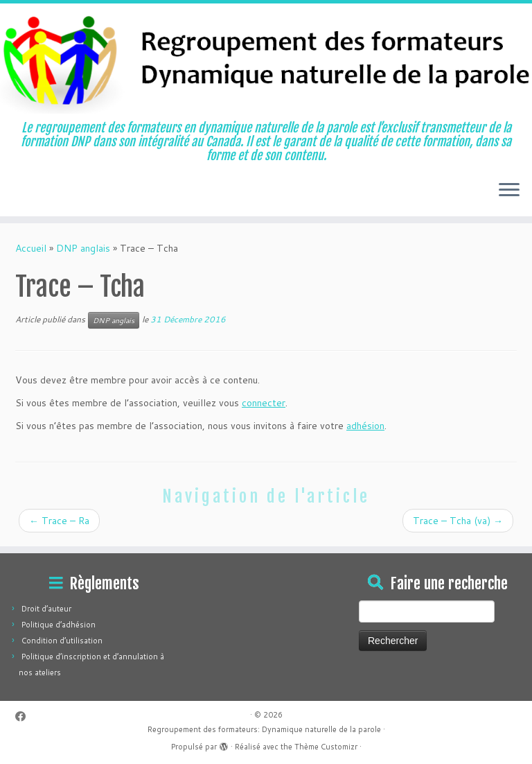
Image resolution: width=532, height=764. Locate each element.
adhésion (365, 426)
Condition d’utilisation (62, 641)
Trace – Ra (59, 521)
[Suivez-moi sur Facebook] (25, 717)
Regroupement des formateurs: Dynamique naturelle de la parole (264, 729)
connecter (264, 403)
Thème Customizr (326, 747)
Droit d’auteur (46, 609)
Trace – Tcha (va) (458, 521)
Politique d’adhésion (59, 625)
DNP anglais (83, 248)
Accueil (31, 248)
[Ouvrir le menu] (509, 191)
